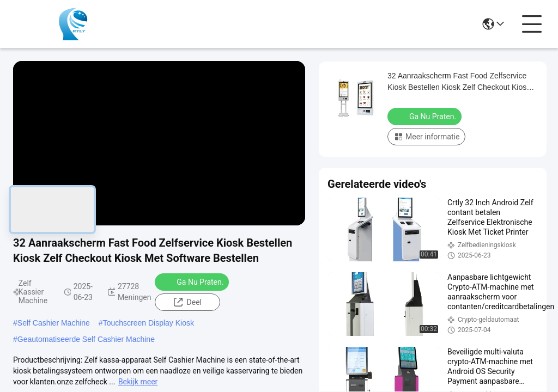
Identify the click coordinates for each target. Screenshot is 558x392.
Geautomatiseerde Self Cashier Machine (86, 339)
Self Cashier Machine (54, 323)
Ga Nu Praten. (193, 281)
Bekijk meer (138, 382)
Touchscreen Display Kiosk (148, 323)
